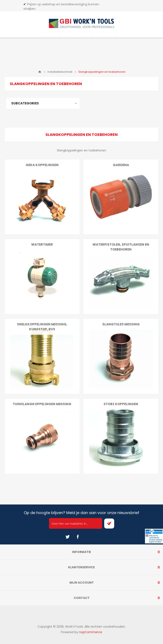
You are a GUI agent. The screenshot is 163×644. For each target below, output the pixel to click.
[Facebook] (78, 537)
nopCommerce (91, 632)
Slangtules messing (121, 324)
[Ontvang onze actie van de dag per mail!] (76, 523)
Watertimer (42, 244)
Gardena (121, 165)
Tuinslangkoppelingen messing (42, 404)
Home (40, 72)
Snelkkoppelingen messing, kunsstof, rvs (42, 327)
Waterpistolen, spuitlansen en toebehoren (121, 247)
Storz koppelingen (121, 404)
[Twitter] (67, 537)
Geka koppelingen (42, 165)
